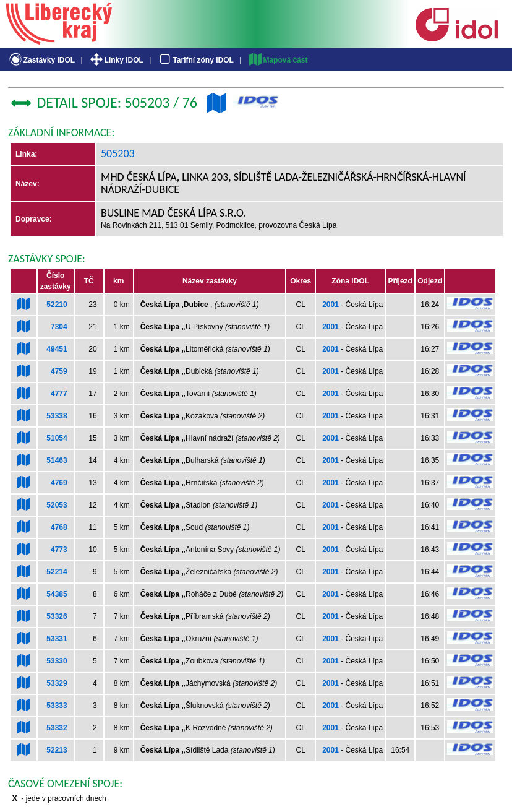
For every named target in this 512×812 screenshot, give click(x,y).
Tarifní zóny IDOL (195, 60)
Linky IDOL (116, 60)
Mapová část (278, 60)
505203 (118, 153)
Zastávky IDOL (41, 60)
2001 (331, 304)
